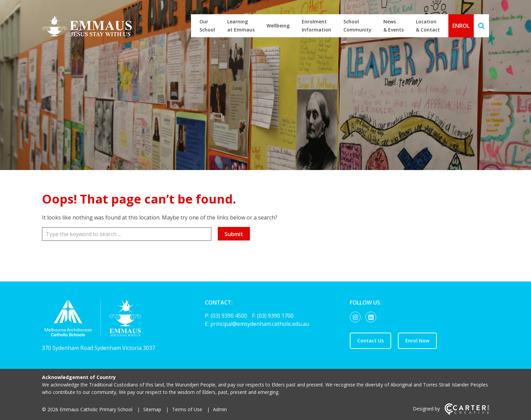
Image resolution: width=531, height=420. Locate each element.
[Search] (481, 26)
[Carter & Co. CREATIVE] (467, 413)
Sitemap (152, 409)
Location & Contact (428, 26)
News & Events (394, 26)
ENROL (461, 26)
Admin (220, 409)
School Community (357, 26)
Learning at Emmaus (241, 26)
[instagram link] (357, 317)
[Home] (112, 319)
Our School (207, 26)
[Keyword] (127, 234)
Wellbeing (278, 26)
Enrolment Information (316, 26)
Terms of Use (187, 409)
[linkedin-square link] (373, 317)
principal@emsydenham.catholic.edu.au (260, 324)
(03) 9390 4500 (230, 316)
